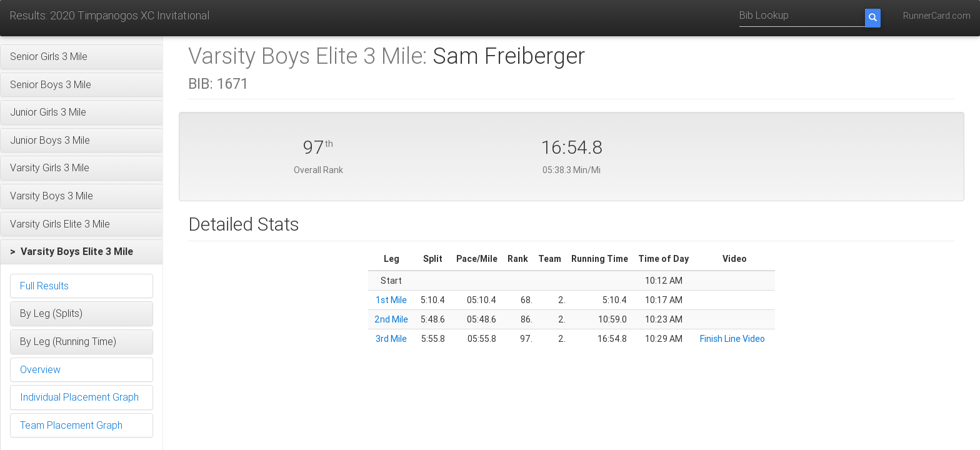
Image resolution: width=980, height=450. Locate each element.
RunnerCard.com (937, 16)
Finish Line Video (732, 339)
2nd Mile (391, 319)
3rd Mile (391, 339)
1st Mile (391, 300)
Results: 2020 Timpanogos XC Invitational (109, 15)
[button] (82, 57)
